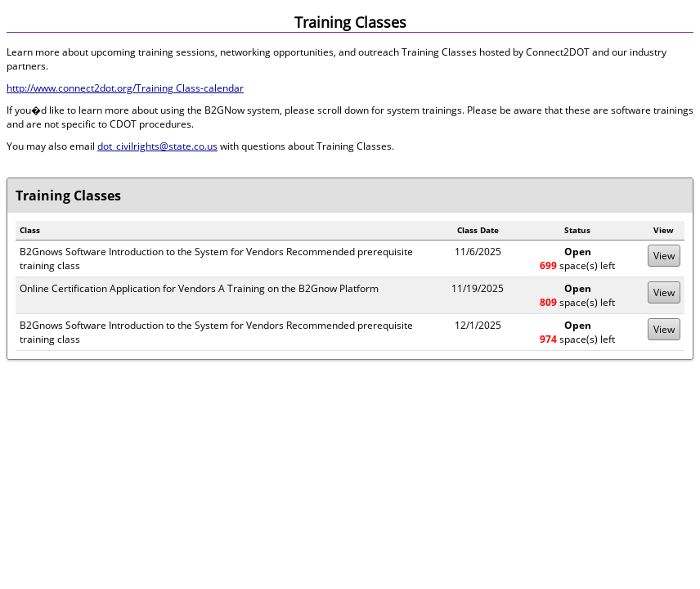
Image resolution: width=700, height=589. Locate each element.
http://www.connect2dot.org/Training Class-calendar (125, 88)
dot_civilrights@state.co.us (157, 146)
